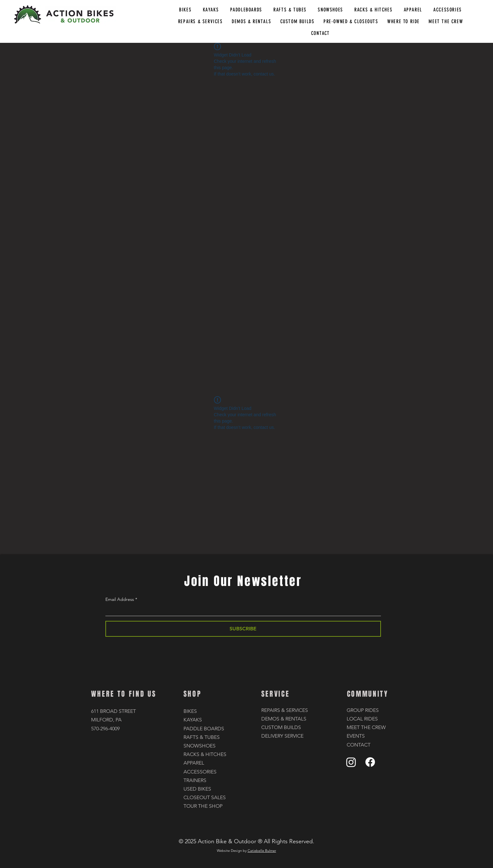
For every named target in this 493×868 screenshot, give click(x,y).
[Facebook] (370, 762)
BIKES (190, 711)
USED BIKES (197, 789)
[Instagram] (351, 762)
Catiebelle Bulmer (262, 851)
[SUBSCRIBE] (243, 629)
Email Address (120, 599)
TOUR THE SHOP (203, 806)
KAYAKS (193, 720)
